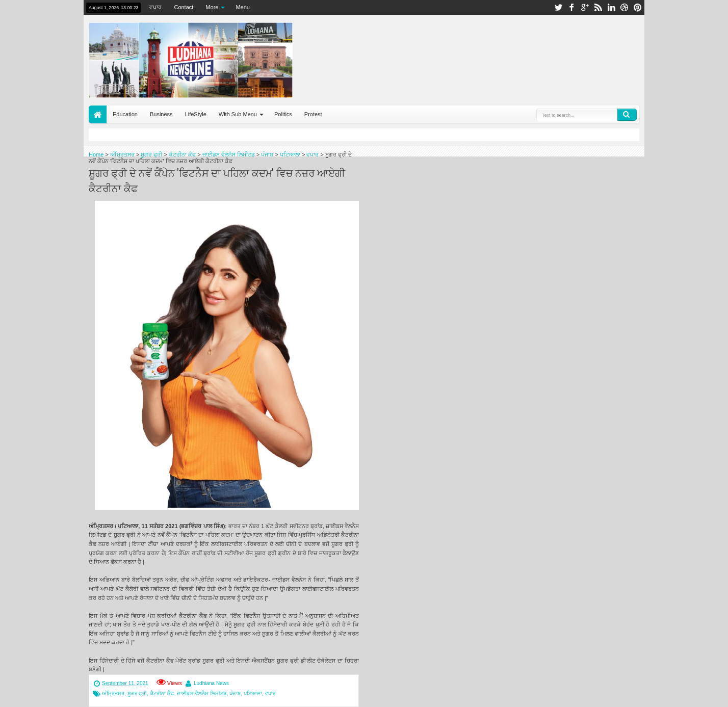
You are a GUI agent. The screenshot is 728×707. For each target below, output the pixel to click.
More (212, 7)
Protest (313, 114)
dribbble (625, 7)
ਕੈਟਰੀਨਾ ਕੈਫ (162, 693)
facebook (571, 7)
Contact (184, 7)
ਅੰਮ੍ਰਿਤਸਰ (113, 693)
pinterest (638, 7)
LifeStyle (196, 114)
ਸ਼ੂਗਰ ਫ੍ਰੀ (137, 693)
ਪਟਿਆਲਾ (253, 693)
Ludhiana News (211, 683)
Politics (283, 114)
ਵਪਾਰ (155, 7)
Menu (243, 7)
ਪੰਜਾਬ (235, 693)
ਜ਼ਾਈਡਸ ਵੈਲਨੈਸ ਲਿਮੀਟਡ (202, 693)
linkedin (611, 7)
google (585, 7)
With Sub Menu (238, 114)
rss (598, 7)
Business (161, 114)
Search (627, 115)
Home (98, 114)
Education (125, 114)
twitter (558, 7)
